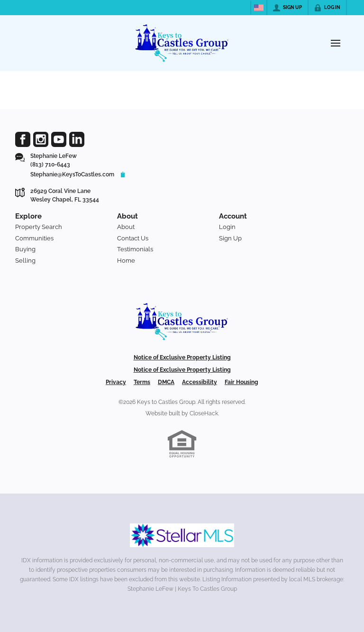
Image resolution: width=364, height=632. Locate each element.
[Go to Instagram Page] (41, 139)
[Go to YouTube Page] (59, 139)
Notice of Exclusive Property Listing (182, 357)
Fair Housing (241, 382)
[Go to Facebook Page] (23, 139)
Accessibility (200, 382)
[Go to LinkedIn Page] (77, 139)
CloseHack (204, 413)
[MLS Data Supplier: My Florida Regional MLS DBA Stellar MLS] (182, 535)
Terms (142, 382)
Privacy (116, 382)
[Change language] (259, 8)
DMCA (166, 382)
